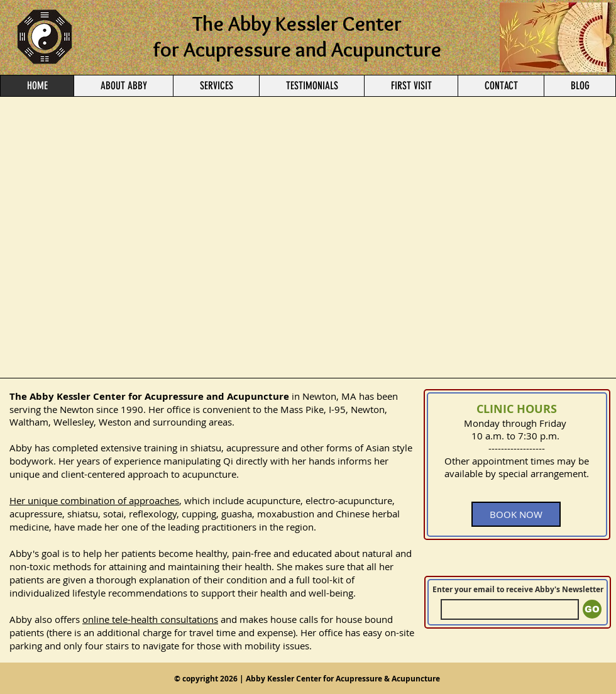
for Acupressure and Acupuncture (297, 49)
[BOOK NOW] (516, 514)
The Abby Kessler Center (297, 23)
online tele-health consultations (150, 619)
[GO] (592, 609)
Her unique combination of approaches (94, 500)
